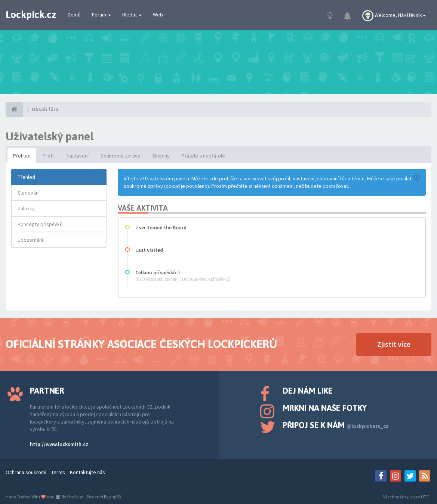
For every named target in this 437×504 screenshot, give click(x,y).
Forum (101, 15)
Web (158, 15)
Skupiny (161, 156)
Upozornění (30, 240)
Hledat (132, 15)
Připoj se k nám (336, 425)
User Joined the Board (161, 227)
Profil (49, 156)
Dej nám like (308, 391)
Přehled (22, 156)
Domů (74, 15)
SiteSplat (75, 497)
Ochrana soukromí (26, 472)
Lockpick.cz (31, 15)
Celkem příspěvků (156, 272)
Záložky (26, 208)
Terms (58, 472)
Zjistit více (394, 344)
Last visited (149, 250)
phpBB (115, 497)
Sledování (29, 193)
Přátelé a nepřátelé (203, 156)
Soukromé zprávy (120, 156)
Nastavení (78, 156)
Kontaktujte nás (87, 472)
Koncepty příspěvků (40, 224)
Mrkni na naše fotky (325, 408)
